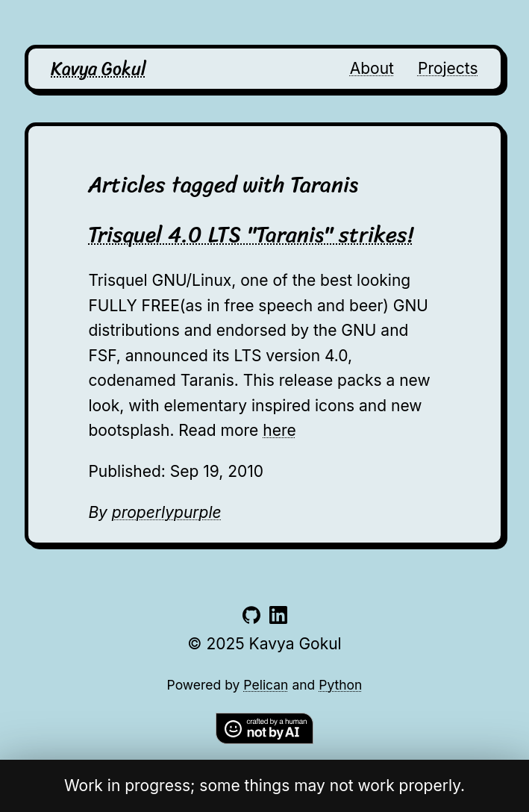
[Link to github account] (251, 618)
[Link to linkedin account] (278, 618)
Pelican (266, 685)
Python (340, 685)
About (372, 68)
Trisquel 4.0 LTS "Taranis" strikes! (251, 234)
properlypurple (167, 512)
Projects (448, 68)
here (279, 430)
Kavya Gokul (98, 69)
